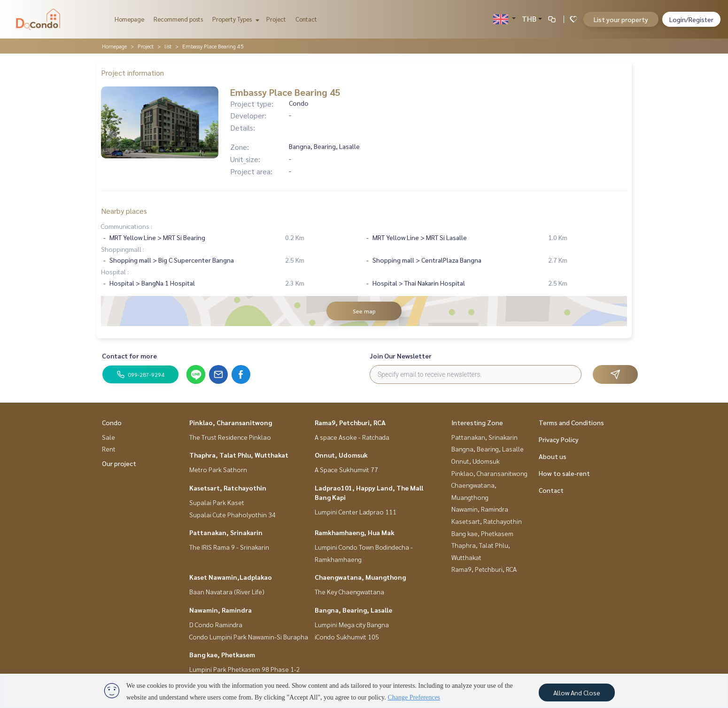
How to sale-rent (564, 473)
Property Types (235, 19)
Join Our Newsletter (401, 356)
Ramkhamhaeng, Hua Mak (355, 532)
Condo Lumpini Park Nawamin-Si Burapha (249, 637)
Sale (108, 437)
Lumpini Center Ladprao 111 (356, 512)
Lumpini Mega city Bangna (352, 624)
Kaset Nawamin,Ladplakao (231, 577)
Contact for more (129, 356)
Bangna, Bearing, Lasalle (353, 610)
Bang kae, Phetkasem (222, 654)
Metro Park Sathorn (218, 469)
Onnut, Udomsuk (341, 455)
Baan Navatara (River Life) (227, 591)
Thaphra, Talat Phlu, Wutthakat (239, 455)
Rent (109, 449)
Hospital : (115, 272)
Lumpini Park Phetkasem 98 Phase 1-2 (245, 669)
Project (276, 19)
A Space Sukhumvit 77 (346, 469)
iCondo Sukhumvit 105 (347, 637)
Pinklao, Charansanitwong (231, 422)
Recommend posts (178, 19)
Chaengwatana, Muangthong (360, 577)
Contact (306, 19)
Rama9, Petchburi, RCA (350, 422)
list (168, 46)
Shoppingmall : (123, 249)
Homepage (129, 19)
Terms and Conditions (571, 422)
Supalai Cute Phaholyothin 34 (232, 514)
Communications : (127, 226)
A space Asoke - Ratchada (352, 437)
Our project (119, 463)
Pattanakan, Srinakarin (226, 532)
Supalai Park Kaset (217, 502)
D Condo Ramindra (216, 624)
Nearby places (124, 211)
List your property (621, 19)
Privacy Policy (559, 439)
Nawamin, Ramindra (221, 610)
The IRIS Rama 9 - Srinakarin (229, 547)
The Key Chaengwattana (349, 591)
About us (553, 456)
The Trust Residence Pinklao (230, 437)
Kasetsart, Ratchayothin (228, 488)
